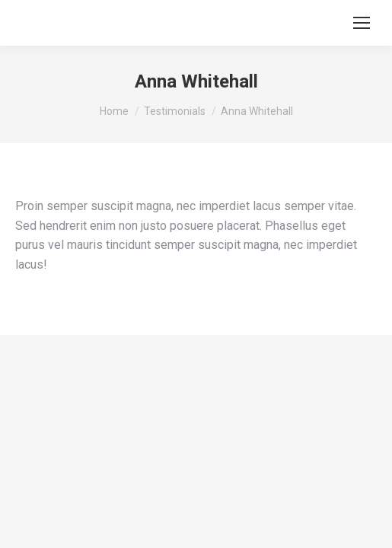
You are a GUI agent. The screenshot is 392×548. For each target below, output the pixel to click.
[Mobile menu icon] (362, 23)
